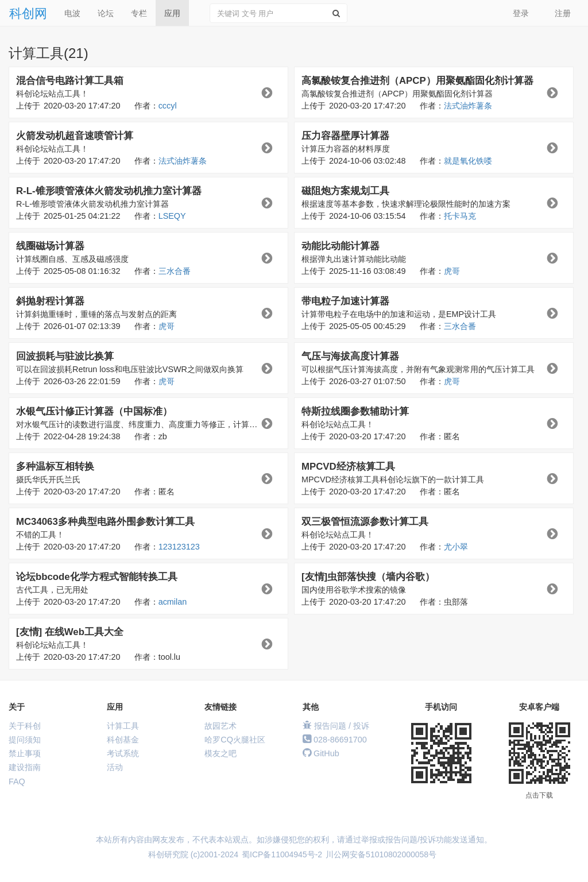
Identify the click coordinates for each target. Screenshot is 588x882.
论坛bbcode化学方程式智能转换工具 (97, 577)
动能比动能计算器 (341, 246)
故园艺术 (220, 726)
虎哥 (452, 271)
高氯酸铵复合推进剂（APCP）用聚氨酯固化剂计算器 (417, 81)
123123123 (179, 547)
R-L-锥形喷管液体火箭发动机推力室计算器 (109, 191)
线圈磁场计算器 (50, 246)
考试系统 (123, 753)
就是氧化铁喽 (468, 161)
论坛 (106, 13)
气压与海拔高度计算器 (350, 356)
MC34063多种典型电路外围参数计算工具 (105, 522)
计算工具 (123, 726)
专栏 (139, 13)
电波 (72, 13)
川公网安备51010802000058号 (381, 855)
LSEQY (172, 216)
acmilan (173, 602)
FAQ (17, 782)
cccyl (168, 106)
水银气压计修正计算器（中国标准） (94, 411)
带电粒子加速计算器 (345, 301)
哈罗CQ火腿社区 (235, 740)
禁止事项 (25, 753)
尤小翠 (456, 547)
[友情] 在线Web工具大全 (70, 632)
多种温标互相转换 (55, 467)
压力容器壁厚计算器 (345, 136)
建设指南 (25, 767)
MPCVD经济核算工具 (348, 467)
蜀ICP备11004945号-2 (282, 855)
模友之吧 (220, 753)
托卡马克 (460, 216)
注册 (563, 13)
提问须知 (25, 740)
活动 (115, 767)
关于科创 (25, 726)
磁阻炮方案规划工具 (345, 191)
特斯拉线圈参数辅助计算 (355, 411)
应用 (172, 13)
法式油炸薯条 (468, 106)
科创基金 (123, 740)
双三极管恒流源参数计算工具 (365, 522)
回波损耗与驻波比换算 (65, 356)
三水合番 (175, 271)
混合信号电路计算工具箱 (70, 81)
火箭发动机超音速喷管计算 (75, 136)
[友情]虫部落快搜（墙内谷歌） (368, 577)
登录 (521, 13)
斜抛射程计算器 (50, 301)
